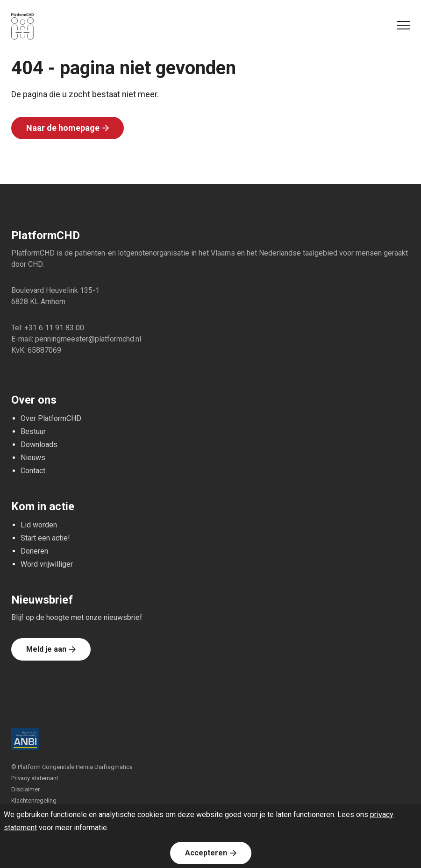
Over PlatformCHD (51, 418)
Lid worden (39, 525)
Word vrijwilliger (47, 564)
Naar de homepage (63, 128)
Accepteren (206, 853)
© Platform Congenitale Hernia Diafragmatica (72, 767)
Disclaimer (25, 789)
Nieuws (33, 458)
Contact (33, 471)
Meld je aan (46, 649)
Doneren (34, 551)
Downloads (39, 445)
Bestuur (33, 431)
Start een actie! (45, 538)
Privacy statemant (35, 778)
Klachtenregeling (34, 800)
